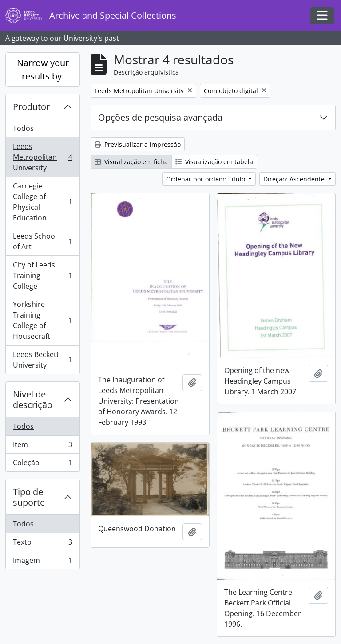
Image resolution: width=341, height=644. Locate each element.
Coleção (42, 464)
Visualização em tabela (214, 162)
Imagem (42, 562)
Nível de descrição (33, 399)
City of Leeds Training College (42, 275)
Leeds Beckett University (42, 360)
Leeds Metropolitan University (42, 157)
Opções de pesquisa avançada (160, 117)
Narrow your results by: (43, 69)
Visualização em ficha (131, 162)
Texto (42, 544)
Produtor (31, 107)
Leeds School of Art (42, 241)
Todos (23, 128)
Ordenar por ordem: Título (206, 179)
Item (42, 446)
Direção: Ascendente (295, 179)
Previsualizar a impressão (138, 144)
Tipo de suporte (29, 497)
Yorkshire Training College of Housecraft (42, 320)
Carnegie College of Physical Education (42, 202)
